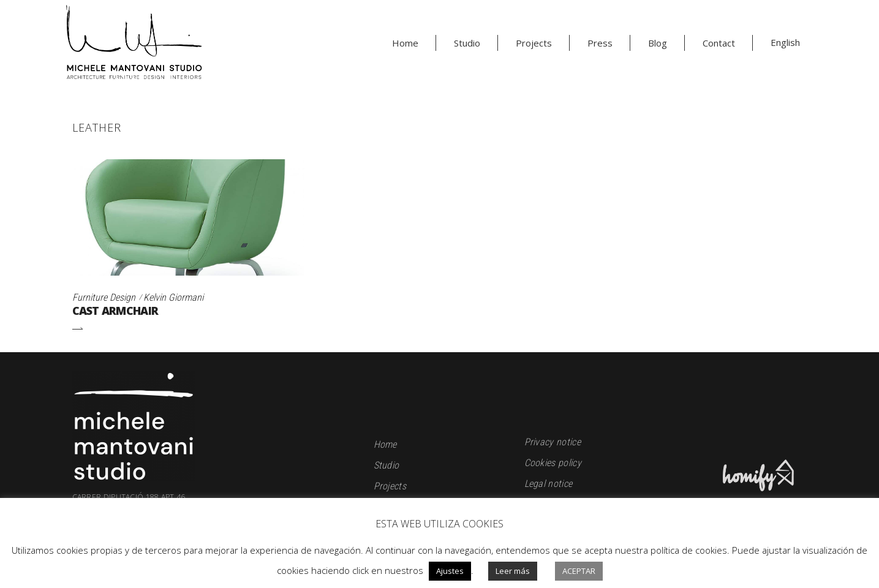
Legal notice (549, 484)
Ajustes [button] (450, 571)
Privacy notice (553, 442)
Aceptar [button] (579, 571)
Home (385, 444)
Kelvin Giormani (173, 297)
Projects (390, 486)
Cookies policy (553, 463)
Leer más (513, 571)
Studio (387, 465)
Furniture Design (104, 297)
